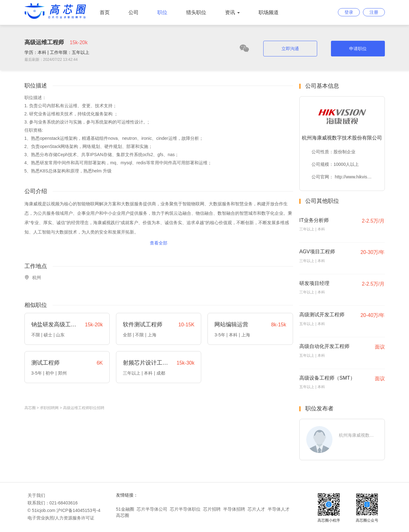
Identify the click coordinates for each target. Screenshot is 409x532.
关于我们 (36, 495)
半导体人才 (279, 509)
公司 (134, 12)
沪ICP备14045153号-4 (78, 510)
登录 (349, 12)
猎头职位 (196, 12)
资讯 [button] (232, 12)
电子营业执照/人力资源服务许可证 (61, 518)
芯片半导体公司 (152, 509)
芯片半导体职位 (185, 509)
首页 (105, 12)
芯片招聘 (212, 509)
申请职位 (358, 49)
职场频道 (269, 12)
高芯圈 (30, 408)
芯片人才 (256, 509)
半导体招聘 (234, 509)
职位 (162, 12)
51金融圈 (125, 509)
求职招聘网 (49, 408)
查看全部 (159, 243)
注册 (374, 12)
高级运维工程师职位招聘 (84, 408)
